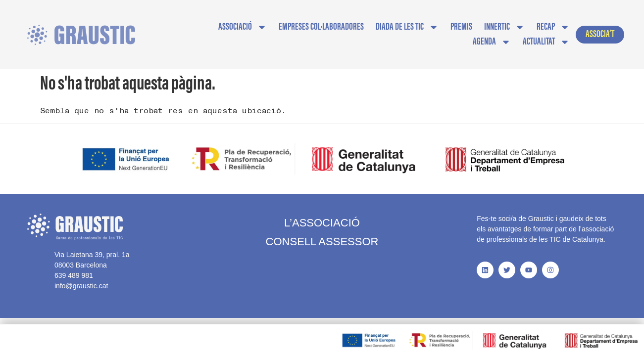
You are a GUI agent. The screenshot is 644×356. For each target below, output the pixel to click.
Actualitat (546, 42)
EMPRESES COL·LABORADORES (321, 27)
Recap (553, 27)
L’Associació (322, 213)
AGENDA (492, 42)
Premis (461, 27)
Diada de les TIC (407, 27)
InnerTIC (504, 27)
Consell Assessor (322, 232)
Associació (243, 27)
